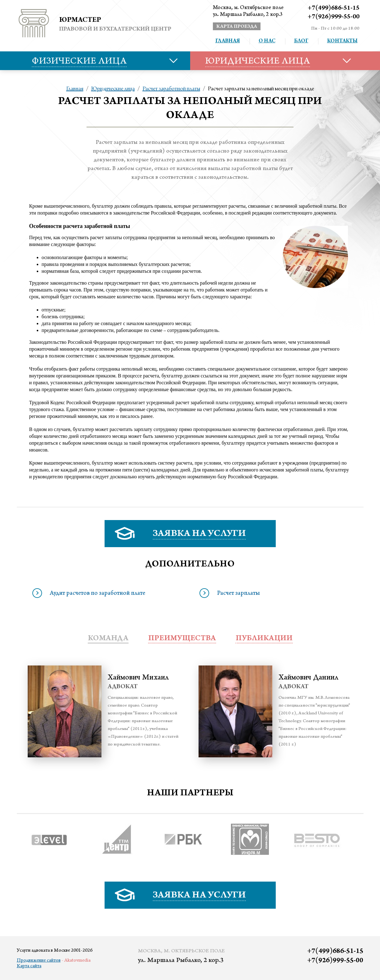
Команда (108, 639)
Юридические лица (113, 89)
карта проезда (237, 27)
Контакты (342, 41)
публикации (264, 639)
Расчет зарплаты (238, 594)
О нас (267, 41)
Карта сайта (29, 966)
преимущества (182, 639)
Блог (301, 41)
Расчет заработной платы (171, 89)
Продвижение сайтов (39, 961)
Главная (228, 41)
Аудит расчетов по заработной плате (98, 594)
